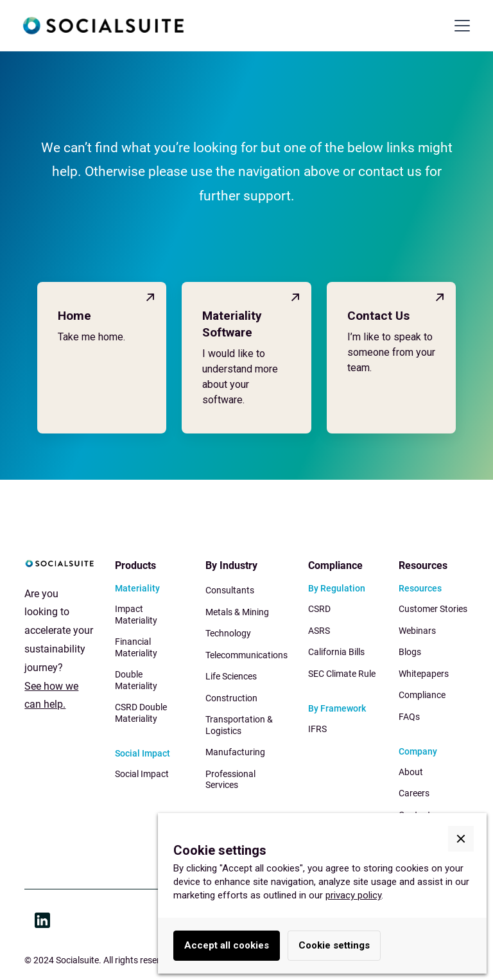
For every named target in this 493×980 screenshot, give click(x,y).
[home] (103, 26)
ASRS (319, 631)
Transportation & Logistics (239, 725)
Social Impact (142, 774)
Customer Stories (433, 609)
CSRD (319, 609)
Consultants (230, 590)
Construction (231, 698)
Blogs (410, 652)
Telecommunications (246, 655)
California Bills (336, 652)
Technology (228, 633)
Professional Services (230, 780)
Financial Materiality (136, 647)
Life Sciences (231, 676)
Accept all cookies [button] (227, 945)
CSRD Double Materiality (141, 713)
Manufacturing (235, 752)
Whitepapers (424, 674)
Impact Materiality (136, 615)
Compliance (422, 695)
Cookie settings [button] (334, 945)
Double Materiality (136, 680)
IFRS (317, 729)
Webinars (417, 631)
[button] (460, 26)
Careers (414, 793)
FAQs (409, 717)
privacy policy (353, 895)
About (411, 772)
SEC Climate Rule (342, 674)
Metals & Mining (237, 612)
